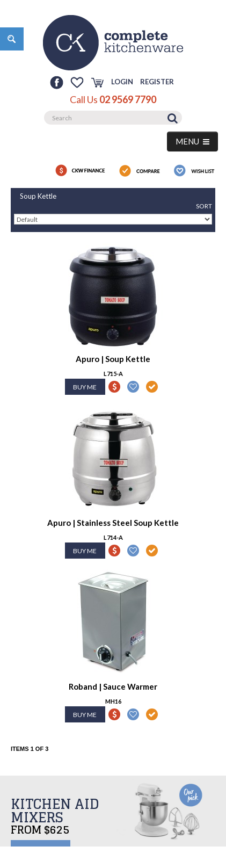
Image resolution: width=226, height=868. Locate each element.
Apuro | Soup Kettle (113, 359)
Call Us (113, 99)
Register (157, 82)
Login (122, 82)
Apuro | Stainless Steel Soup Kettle (113, 523)
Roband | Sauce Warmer (113, 686)
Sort (204, 206)
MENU (192, 141)
